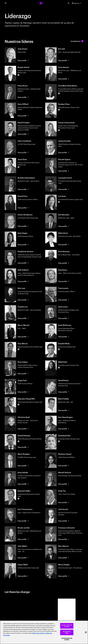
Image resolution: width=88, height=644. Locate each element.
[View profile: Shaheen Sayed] (64, 466)
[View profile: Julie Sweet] (23, 60)
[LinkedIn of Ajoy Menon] (18, 349)
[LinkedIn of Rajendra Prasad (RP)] (18, 405)
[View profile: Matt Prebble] (64, 410)
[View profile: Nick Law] (23, 300)
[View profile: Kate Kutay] (64, 281)
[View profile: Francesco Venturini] (64, 539)
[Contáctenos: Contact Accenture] (77, 41)
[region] (44, 632)
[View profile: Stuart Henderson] (23, 226)
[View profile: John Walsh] (23, 558)
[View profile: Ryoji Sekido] (23, 484)
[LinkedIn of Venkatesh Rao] (59, 441)
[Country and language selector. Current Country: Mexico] (77, 3)
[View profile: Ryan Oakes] (23, 373)
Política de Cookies (38, 633)
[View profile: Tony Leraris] (64, 300)
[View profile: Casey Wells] (23, 576)
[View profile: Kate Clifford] (23, 116)
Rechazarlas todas (67, 632)
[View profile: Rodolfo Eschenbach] (23, 189)
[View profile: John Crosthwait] (23, 152)
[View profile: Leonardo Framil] (64, 189)
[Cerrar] (86, 632)
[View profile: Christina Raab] (23, 429)
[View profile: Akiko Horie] (64, 244)
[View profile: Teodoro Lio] (23, 318)
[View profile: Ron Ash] (64, 60)
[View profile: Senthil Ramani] (23, 447)
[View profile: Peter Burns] (23, 97)
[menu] (6, 3)
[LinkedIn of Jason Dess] (18, 167)
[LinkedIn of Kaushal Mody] (59, 349)
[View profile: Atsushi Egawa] (64, 171)
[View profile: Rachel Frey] (23, 208)
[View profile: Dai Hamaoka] (64, 226)
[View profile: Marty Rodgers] (23, 466)
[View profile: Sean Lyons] (64, 318)
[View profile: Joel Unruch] (64, 521)
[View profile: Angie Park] (23, 392)
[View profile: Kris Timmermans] (23, 521)
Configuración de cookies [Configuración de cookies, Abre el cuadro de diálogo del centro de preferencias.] (67, 639)
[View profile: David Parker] (64, 392)
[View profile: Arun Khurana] (64, 263)
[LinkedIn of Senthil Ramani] (18, 441)
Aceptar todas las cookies (67, 626)
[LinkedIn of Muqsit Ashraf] (18, 75)
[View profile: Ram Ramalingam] (64, 429)
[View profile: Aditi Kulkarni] (23, 281)
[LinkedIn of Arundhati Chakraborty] (59, 93)
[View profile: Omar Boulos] (64, 79)
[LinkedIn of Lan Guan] (59, 202)
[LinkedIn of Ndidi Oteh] (59, 368)
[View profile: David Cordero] (23, 134)
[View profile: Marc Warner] (64, 558)
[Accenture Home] (41, 3)
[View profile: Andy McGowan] (64, 337)
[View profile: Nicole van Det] (23, 539)
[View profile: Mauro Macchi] (23, 337)
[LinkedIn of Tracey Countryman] (59, 130)
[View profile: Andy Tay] (64, 502)
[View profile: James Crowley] (64, 152)
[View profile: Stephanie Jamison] (23, 263)
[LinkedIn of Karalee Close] (59, 110)
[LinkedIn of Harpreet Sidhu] (18, 499)
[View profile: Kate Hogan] (23, 244)
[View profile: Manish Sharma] (64, 484)
